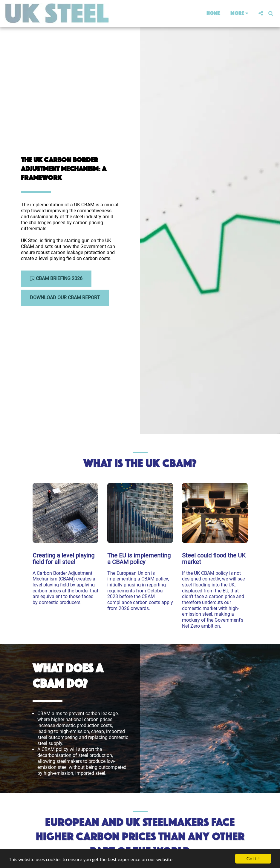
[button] (261, 13)
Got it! (253, 859)
